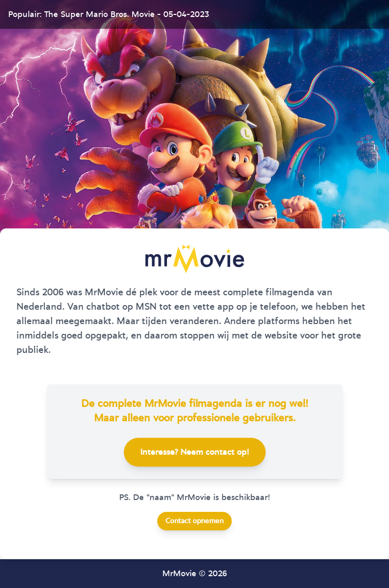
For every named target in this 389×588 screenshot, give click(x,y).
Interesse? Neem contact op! (195, 452)
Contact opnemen (194, 521)
